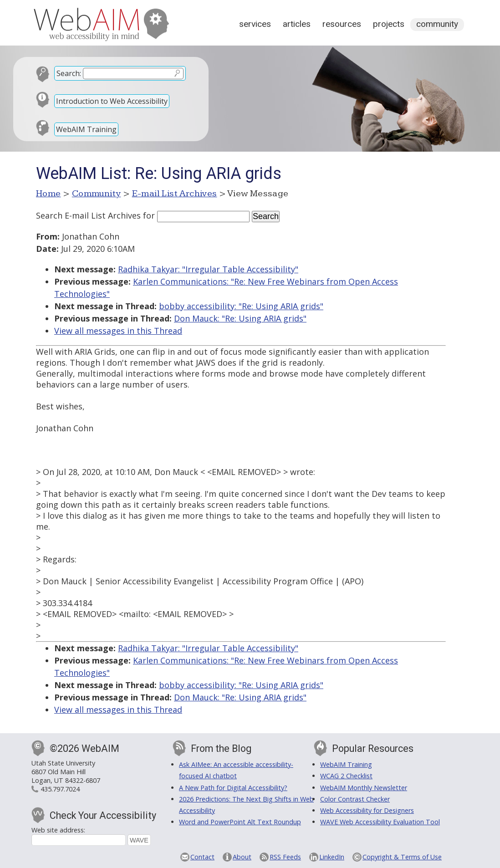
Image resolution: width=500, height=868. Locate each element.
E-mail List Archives (175, 194)
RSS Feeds (285, 857)
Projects (389, 24)
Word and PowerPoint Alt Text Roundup (240, 822)
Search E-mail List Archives (88, 215)
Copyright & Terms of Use (402, 857)
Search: (69, 73)
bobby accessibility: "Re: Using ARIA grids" (241, 306)
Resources (342, 24)
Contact (202, 857)
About (242, 857)
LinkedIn (332, 857)
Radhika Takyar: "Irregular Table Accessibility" (208, 269)
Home (48, 194)
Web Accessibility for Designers (367, 810)
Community (437, 24)
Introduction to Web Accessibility (112, 101)
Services (255, 24)
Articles (297, 24)
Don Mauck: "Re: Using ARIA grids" (240, 318)
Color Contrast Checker (355, 799)
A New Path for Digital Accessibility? (233, 788)
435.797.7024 (60, 789)
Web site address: (58, 830)
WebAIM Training (86, 129)
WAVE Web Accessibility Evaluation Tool (380, 822)
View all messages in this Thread (118, 331)
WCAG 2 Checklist (346, 776)
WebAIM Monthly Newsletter (364, 788)
